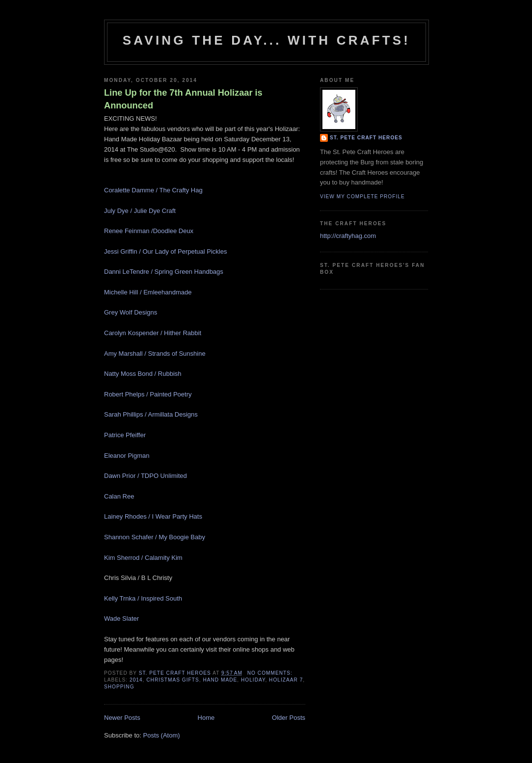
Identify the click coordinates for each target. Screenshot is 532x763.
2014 (136, 680)
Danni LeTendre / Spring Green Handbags (164, 272)
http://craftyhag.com (348, 236)
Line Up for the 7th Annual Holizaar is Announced (183, 99)
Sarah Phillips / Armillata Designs (151, 414)
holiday (253, 680)
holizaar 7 (286, 680)
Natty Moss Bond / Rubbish (143, 374)
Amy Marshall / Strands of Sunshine (155, 354)
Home (206, 718)
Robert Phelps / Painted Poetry (148, 394)
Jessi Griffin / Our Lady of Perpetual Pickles (165, 251)
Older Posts (289, 718)
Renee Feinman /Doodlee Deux (149, 231)
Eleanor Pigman (127, 456)
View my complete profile (362, 197)
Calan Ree (120, 496)
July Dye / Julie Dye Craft (140, 211)
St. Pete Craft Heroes (366, 138)
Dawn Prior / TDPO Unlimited (146, 476)
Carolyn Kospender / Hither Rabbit (153, 333)
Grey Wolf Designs (131, 312)
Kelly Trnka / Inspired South (143, 598)
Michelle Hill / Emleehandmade (148, 292)
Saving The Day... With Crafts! (266, 40)
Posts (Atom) (162, 735)
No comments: (271, 673)
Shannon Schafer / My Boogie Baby (155, 537)
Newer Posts (122, 718)
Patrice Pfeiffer (126, 435)
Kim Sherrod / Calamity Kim (143, 558)
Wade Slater (121, 618)
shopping (119, 687)
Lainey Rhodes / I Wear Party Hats (153, 516)
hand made (220, 680)
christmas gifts (173, 680)
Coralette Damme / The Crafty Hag (153, 190)
